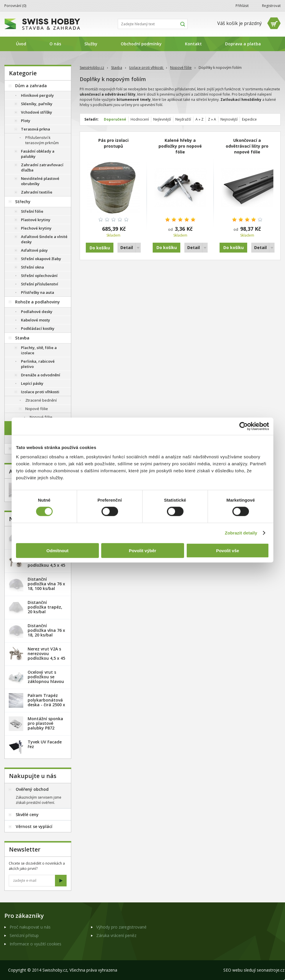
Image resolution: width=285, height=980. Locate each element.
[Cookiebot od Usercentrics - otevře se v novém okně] (244, 426)
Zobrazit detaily (241, 533)
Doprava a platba (243, 44)
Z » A (212, 119)
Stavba (117, 68)
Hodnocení (140, 119)
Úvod (21, 44)
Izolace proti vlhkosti (147, 68)
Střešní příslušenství (40, 284)
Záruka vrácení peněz (116, 935)
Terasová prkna (35, 129)
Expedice (249, 119)
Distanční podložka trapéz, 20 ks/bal (45, 607)
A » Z (199, 119)
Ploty (26, 121)
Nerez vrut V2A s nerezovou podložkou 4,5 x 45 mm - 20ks (46, 563)
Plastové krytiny (36, 220)
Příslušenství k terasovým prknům (42, 140)
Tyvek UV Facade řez (45, 744)
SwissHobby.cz (92, 68)
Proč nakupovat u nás (30, 927)
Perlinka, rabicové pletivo (38, 364)
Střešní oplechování (39, 276)
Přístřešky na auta (38, 292)
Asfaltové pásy (34, 250)
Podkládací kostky (38, 328)
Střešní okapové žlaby (41, 259)
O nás (55, 44)
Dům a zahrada (31, 86)
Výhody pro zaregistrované (121, 927)
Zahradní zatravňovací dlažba (42, 167)
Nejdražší (183, 119)
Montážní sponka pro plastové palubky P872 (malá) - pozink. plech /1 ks (45, 728)
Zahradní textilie (37, 192)
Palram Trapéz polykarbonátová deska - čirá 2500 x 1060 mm (46, 702)
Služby (91, 44)
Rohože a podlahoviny (38, 302)
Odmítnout (58, 550)
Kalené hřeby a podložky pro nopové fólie (180, 146)
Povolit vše (228, 550)
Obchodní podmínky (141, 44)
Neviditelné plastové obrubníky (40, 181)
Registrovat (271, 6)
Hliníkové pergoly (37, 95)
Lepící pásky (32, 383)
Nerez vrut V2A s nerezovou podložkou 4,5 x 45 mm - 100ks (46, 656)
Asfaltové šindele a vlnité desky (44, 239)
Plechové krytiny (36, 228)
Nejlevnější (162, 119)
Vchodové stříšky (36, 112)
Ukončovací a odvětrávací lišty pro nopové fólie (247, 146)
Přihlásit (242, 6)
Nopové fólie (181, 68)
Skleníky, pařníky (37, 104)
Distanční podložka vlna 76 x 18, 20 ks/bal (46, 630)
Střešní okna (32, 267)
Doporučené (115, 119)
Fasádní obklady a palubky (38, 154)
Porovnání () (15, 6)
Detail (127, 247)
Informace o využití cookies (35, 944)
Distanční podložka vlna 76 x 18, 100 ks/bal (46, 584)
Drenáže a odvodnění (41, 375)
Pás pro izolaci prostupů (113, 143)
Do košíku (167, 247)
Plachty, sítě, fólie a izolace (39, 350)
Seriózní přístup (24, 935)
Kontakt (193, 44)
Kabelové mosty (35, 320)
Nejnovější (229, 119)
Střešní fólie (32, 211)
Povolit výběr (142, 550)
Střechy (23, 202)
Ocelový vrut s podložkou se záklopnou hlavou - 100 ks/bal (46, 679)
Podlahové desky (37, 312)
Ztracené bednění (41, 400)
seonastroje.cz (271, 970)
